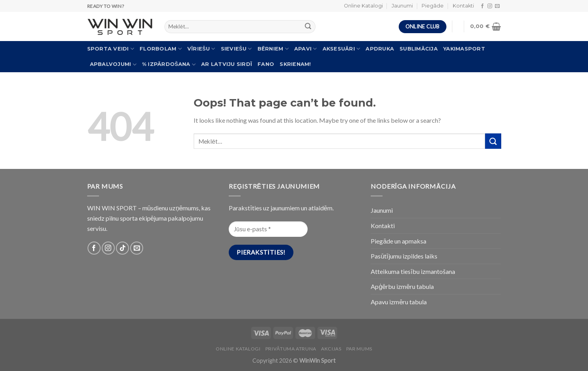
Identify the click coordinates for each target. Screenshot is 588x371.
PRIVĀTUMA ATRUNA (291, 349)
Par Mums (359, 349)
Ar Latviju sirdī (227, 64)
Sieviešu (236, 49)
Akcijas (331, 349)
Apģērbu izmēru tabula (402, 286)
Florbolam (161, 49)
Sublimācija (419, 49)
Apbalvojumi (113, 65)
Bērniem (273, 49)
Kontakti (463, 6)
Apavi (306, 49)
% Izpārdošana (169, 65)
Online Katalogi (363, 6)
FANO (266, 64)
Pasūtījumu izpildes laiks (404, 256)
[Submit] (493, 141)
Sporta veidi (111, 49)
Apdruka (380, 49)
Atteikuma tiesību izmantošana (413, 271)
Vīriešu (201, 49)
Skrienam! (295, 64)
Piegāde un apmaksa (399, 241)
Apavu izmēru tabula (399, 302)
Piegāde (433, 6)
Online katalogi (238, 349)
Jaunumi (402, 6)
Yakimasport (464, 49)
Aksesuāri (342, 49)
